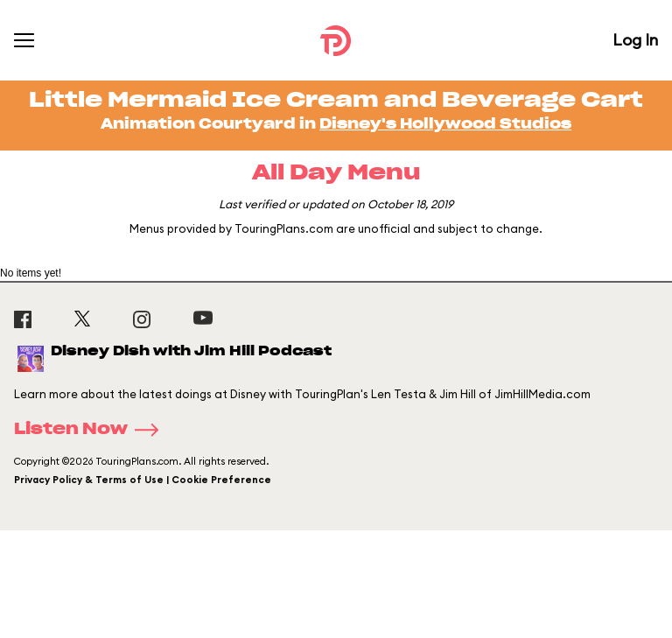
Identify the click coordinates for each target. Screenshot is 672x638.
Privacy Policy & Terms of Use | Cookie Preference (143, 480)
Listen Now (92, 430)
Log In (635, 40)
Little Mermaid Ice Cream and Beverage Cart (336, 101)
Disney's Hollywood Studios (445, 124)
